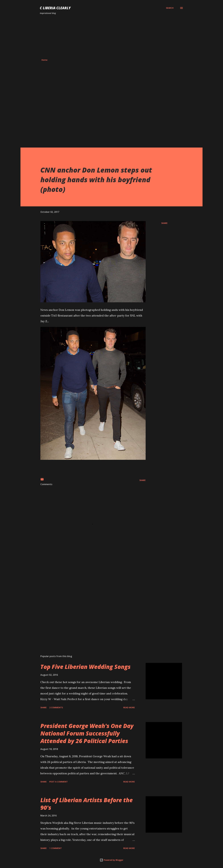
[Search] (170, 8)
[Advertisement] (111, 37)
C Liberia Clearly (55, 8)
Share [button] (164, 223)
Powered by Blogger (111, 860)
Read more (129, 707)
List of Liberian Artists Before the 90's (87, 804)
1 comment (56, 848)
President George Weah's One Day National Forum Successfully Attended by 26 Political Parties (87, 733)
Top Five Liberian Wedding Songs (85, 667)
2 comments (56, 707)
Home (44, 60)
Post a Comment (59, 782)
